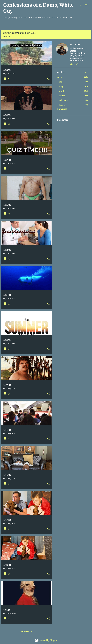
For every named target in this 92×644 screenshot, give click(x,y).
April (62, 91)
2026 (59, 77)
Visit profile (75, 64)
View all (7, 36)
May (61, 86)
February (63, 100)
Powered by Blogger (46, 640)
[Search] (81, 5)
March (62, 96)
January (63, 105)
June (61, 82)
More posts (27, 631)
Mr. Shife (75, 44)
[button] (48, 79)
